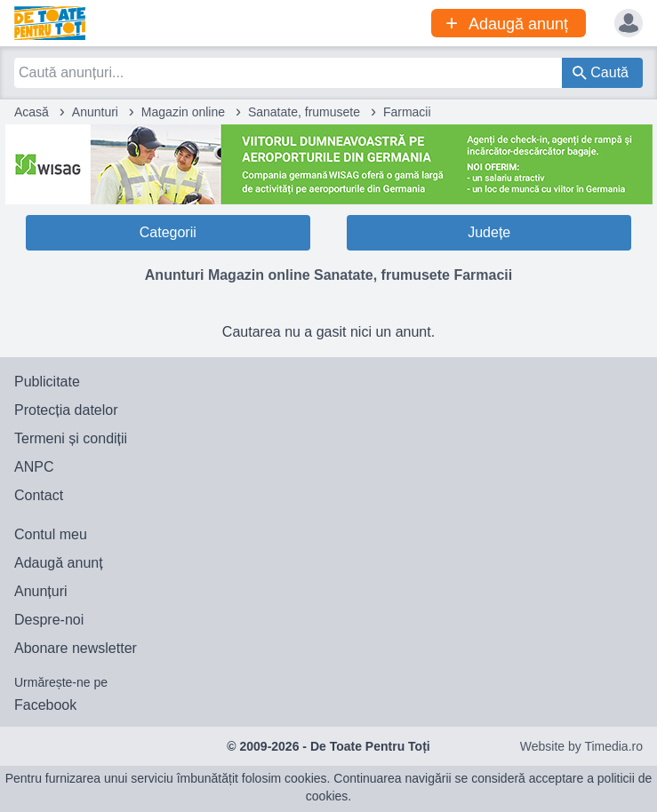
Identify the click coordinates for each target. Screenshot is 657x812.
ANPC (34, 467)
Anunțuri (41, 591)
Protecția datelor (66, 410)
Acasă (32, 112)
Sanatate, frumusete (304, 112)
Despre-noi (49, 620)
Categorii (168, 232)
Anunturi (95, 112)
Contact (39, 495)
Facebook (45, 705)
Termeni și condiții (71, 438)
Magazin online (183, 112)
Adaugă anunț (59, 563)
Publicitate (47, 382)
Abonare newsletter (76, 648)
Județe (489, 232)
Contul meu (51, 534)
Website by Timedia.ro (581, 746)
